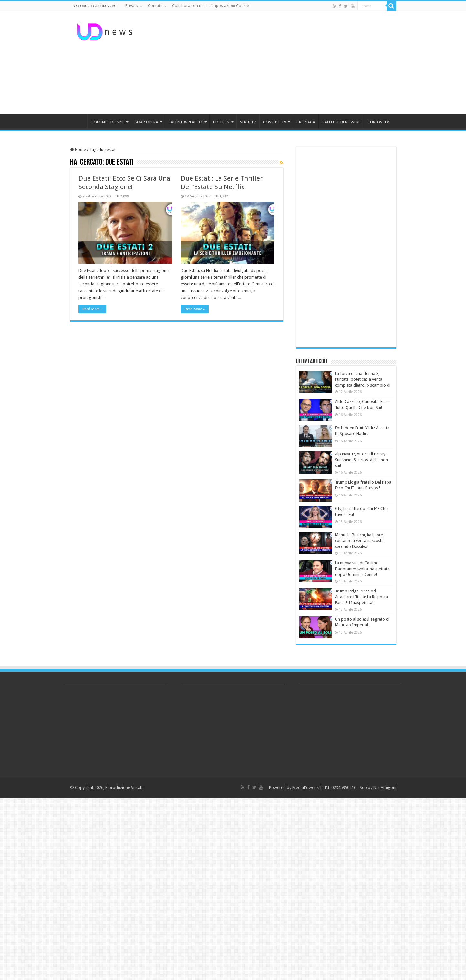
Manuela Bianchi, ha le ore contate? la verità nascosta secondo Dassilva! (359, 541)
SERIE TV (248, 122)
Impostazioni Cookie (230, 6)
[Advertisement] (274, 63)
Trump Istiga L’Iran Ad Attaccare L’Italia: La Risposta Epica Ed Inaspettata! (361, 597)
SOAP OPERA (146, 122)
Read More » (93, 309)
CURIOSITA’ (378, 122)
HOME (78, 121)
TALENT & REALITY (186, 122)
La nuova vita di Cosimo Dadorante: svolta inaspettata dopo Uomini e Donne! (362, 569)
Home (78, 149)
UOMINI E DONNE (108, 122)
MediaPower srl (307, 788)
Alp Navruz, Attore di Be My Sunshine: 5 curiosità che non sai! (361, 460)
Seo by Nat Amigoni (378, 788)
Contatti (155, 6)
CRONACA (306, 122)
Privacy (132, 6)
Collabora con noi (188, 6)
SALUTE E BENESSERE (341, 122)
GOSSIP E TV (274, 122)
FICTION (221, 122)
